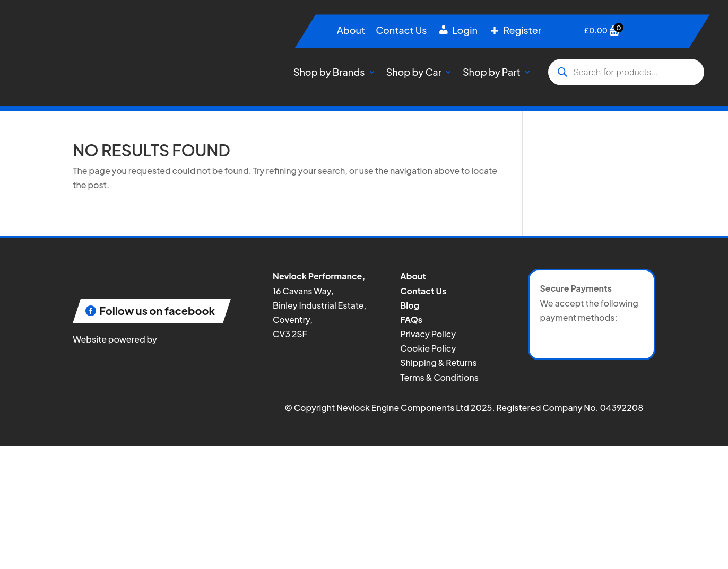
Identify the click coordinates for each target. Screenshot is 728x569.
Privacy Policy (428, 334)
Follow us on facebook (157, 310)
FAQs (411, 319)
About (351, 31)
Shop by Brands (329, 72)
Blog (410, 305)
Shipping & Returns (438, 362)
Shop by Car (414, 72)
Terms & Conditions (439, 377)
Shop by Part (492, 72)
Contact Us (401, 31)
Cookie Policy (428, 348)
